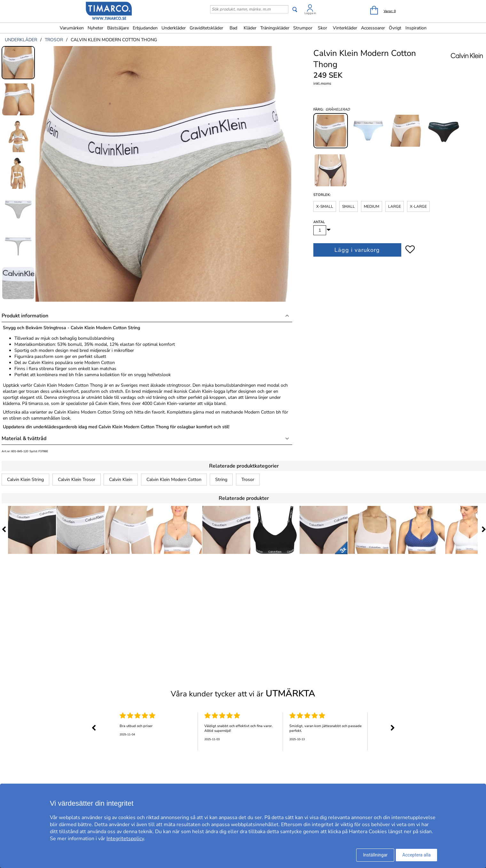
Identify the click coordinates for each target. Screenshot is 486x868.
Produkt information (25, 316)
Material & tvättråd (24, 438)
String (221, 480)
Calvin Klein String (25, 480)
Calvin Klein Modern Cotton (174, 480)
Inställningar (375, 855)
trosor (54, 40)
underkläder (21, 40)
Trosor (248, 480)
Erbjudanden (145, 28)
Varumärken (72, 28)
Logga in (310, 13)
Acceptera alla (416, 855)
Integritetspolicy (125, 839)
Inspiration (416, 28)
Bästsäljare (118, 28)
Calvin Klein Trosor (77, 480)
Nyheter (95, 28)
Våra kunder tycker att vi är (243, 694)
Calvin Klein (121, 480)
